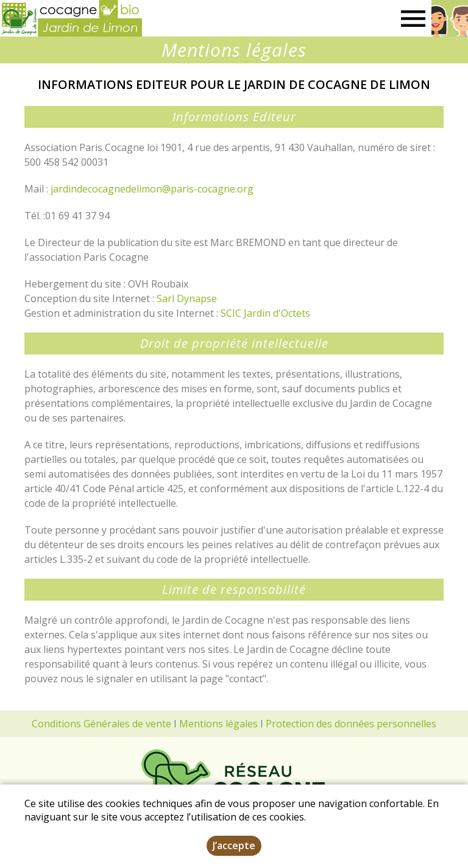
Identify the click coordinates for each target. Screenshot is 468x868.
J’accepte (234, 845)
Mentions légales (218, 724)
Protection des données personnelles (351, 724)
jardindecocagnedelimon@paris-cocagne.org (152, 189)
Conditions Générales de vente (101, 724)
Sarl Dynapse (187, 298)
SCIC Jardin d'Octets (265, 313)
